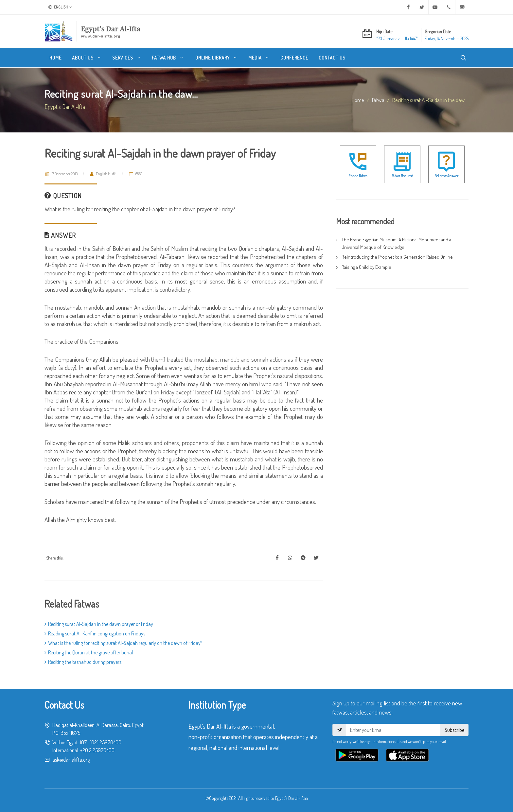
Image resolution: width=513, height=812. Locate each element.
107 (83, 742)
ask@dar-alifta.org (71, 760)
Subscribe (454, 730)
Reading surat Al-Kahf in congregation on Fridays (95, 633)
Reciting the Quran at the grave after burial (89, 652)
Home (358, 100)
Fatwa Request (402, 176)
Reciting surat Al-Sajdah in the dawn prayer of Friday (99, 624)
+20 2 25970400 (97, 750)
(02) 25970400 (106, 742)
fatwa (378, 100)
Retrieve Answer (446, 176)
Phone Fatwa (358, 176)
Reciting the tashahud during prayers (83, 662)
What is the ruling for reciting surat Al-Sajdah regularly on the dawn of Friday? (123, 643)
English (60, 7)
